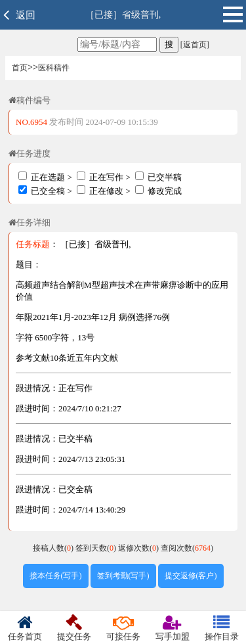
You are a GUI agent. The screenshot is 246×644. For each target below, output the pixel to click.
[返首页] (194, 45)
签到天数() (97, 548)
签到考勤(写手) (123, 576)
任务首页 (25, 628)
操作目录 (221, 628)
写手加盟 (172, 628)
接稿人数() (54, 548)
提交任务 (74, 628)
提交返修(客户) (191, 576)
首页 (20, 68)
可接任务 (123, 628)
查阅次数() (187, 548)
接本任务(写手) (56, 576)
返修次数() (139, 548)
